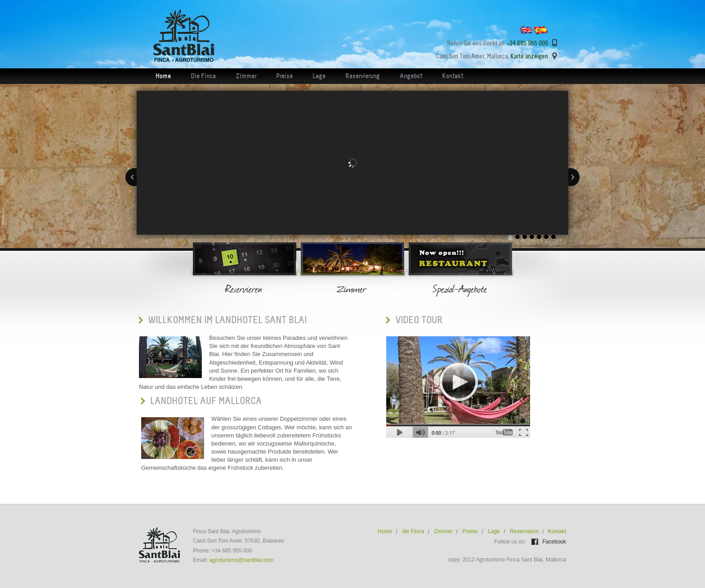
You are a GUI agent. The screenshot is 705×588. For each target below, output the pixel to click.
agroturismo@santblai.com (242, 560)
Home (163, 76)
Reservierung (363, 76)
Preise (284, 76)
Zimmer (246, 76)
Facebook (553, 542)
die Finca (413, 531)
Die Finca (203, 76)
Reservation (524, 531)
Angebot (411, 76)
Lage (319, 76)
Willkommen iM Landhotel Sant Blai (227, 320)
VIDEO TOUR (419, 320)
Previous (131, 177)
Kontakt (453, 76)
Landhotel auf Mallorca (206, 401)
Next (574, 177)
